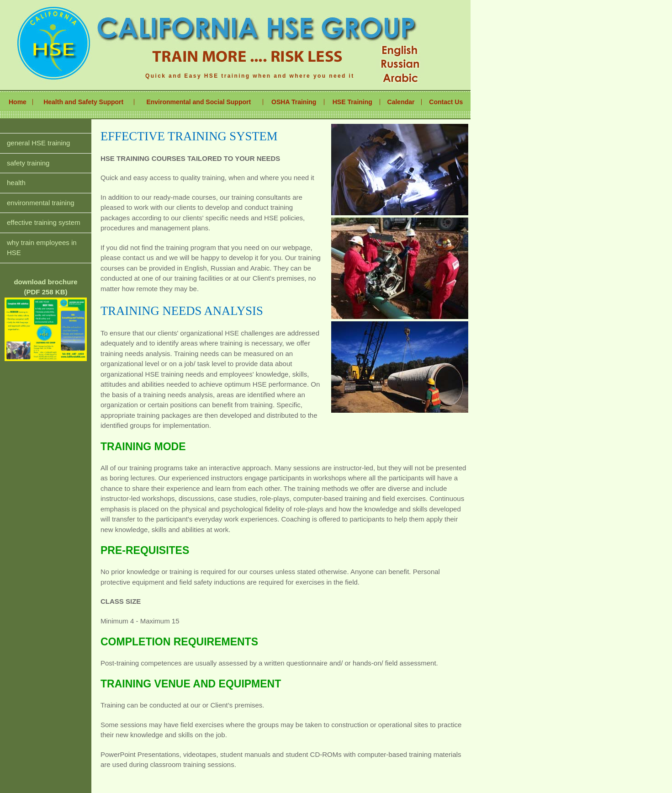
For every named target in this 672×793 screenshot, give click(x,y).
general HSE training (38, 143)
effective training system (44, 222)
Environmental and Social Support (198, 102)
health (16, 183)
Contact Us (446, 102)
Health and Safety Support (83, 102)
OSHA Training (294, 102)
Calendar (401, 102)
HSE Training (352, 102)
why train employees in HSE (42, 248)
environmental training (41, 203)
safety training (28, 163)
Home (18, 102)
